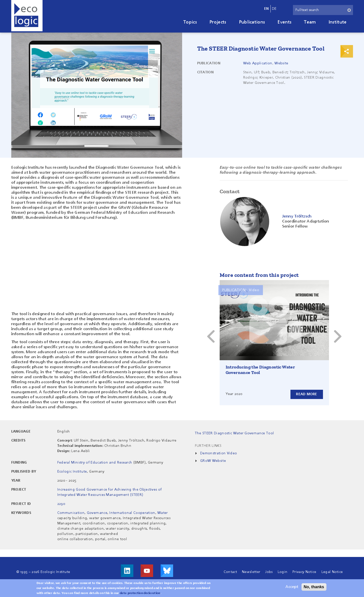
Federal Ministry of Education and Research (95, 463)
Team (310, 22)
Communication (71, 513)
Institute (338, 22)
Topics (190, 22)
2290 (61, 504)
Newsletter (251, 572)
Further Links (208, 446)
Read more (307, 394)
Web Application (258, 63)
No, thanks (314, 587)
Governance (97, 513)
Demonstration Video (219, 453)
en (267, 9)
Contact (230, 572)
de (274, 9)
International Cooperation (132, 513)
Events (284, 22)
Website (281, 63)
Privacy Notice (304, 572)
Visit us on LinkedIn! (127, 571)
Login (283, 572)
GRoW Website (213, 461)
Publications (252, 22)
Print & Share (347, 51)
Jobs (269, 572)
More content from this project (259, 275)
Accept (292, 587)
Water (163, 513)
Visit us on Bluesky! (167, 571)
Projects (218, 22)
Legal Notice (332, 572)
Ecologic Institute (72, 472)
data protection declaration (140, 593)
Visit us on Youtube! (147, 571)
